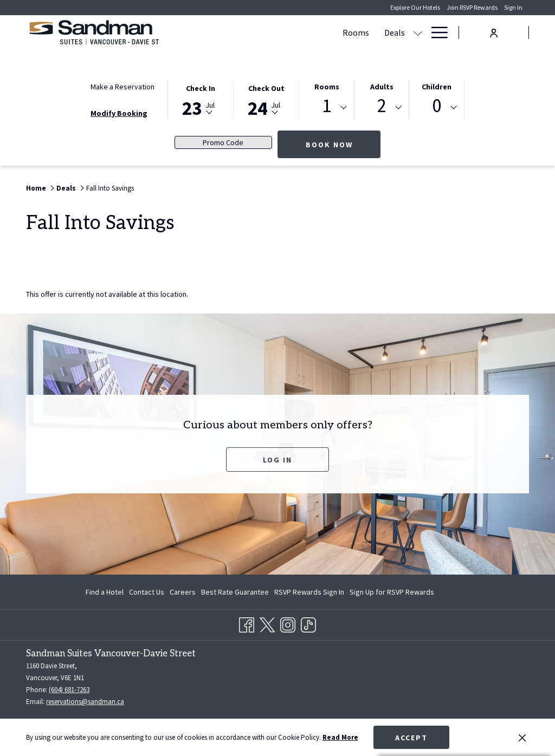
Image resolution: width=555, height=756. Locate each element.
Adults (382, 87)
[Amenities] (344, 32)
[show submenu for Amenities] (376, 32)
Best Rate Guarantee (235, 592)
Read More (340, 737)
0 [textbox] (437, 106)
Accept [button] (411, 738)
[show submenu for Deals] (273, 32)
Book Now (343, 144)
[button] (201, 99)
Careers (183, 592)
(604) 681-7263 (69, 690)
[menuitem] (106, 592)
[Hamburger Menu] (435, 32)
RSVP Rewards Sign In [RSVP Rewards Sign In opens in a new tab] (309, 594)
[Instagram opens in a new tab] (288, 623)
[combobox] (327, 108)
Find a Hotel (105, 592)
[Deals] (249, 32)
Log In (277, 460)
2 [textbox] (382, 106)
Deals (66, 188)
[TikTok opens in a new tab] (308, 623)
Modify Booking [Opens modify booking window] (119, 113)
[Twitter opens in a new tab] (267, 623)
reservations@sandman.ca (85, 702)
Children (437, 87)
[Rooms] (211, 32)
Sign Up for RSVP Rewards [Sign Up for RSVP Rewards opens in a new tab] (392, 594)
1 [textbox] (327, 106)
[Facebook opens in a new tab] (247, 623)
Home (36, 188)
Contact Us (147, 592)
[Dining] (298, 32)
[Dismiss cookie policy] (522, 738)
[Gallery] (402, 32)
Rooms (327, 87)
